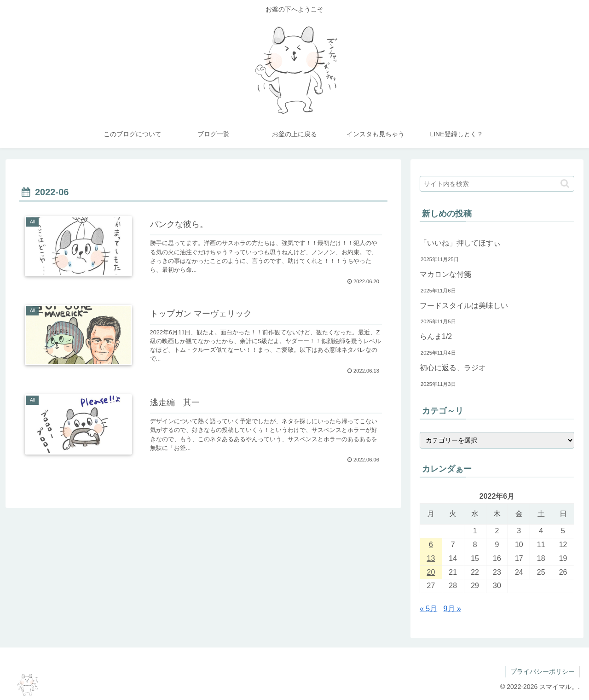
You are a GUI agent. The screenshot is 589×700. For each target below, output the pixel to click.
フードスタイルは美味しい (464, 306)
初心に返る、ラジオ (453, 368)
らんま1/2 (436, 336)
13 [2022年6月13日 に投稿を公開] (431, 558)
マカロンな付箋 (445, 274)
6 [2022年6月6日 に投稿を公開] (431, 545)
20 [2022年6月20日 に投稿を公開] (431, 572)
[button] (565, 184)
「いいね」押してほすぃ (460, 243)
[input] (497, 184)
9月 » (452, 609)
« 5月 (428, 609)
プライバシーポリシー (543, 671)
